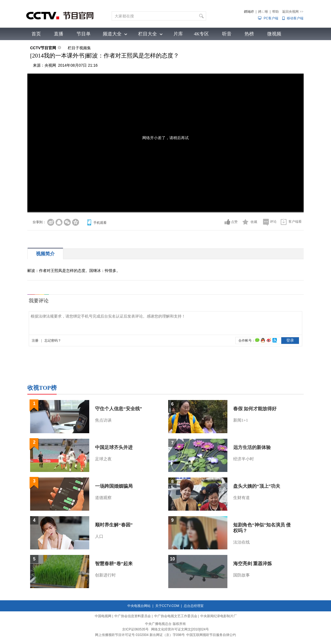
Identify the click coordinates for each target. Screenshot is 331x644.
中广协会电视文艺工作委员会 (176, 616)
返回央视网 (293, 12)
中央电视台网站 (139, 606)
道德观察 (103, 498)
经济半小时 (244, 459)
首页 (36, 34)
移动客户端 (295, 18)
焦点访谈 (103, 420)
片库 (178, 34)
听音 (227, 34)
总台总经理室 (194, 606)
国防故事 (241, 575)
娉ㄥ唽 (263, 12)
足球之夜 (103, 459)
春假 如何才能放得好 (255, 409)
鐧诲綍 (249, 12)
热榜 (249, 34)
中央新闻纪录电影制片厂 (219, 616)
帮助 (275, 12)
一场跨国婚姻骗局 (114, 486)
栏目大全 (148, 34)
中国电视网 (103, 616)
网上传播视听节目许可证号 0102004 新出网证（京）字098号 (140, 635)
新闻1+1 (241, 420)
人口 (99, 536)
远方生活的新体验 (252, 447)
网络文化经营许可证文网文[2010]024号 (180, 629)
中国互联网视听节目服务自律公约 (211, 635)
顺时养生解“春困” (114, 525)
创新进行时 (105, 575)
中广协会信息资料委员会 (133, 616)
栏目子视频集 (79, 48)
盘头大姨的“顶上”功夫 (257, 486)
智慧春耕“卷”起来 (114, 564)
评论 (273, 222)
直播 (59, 34)
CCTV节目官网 (43, 48)
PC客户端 (271, 18)
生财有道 (241, 498)
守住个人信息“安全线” (119, 409)
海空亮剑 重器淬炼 (253, 564)
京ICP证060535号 (135, 629)
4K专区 (202, 34)
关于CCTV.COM (167, 606)
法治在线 (241, 542)
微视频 (274, 34)
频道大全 (112, 34)
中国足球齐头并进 (114, 447)
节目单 (84, 34)
